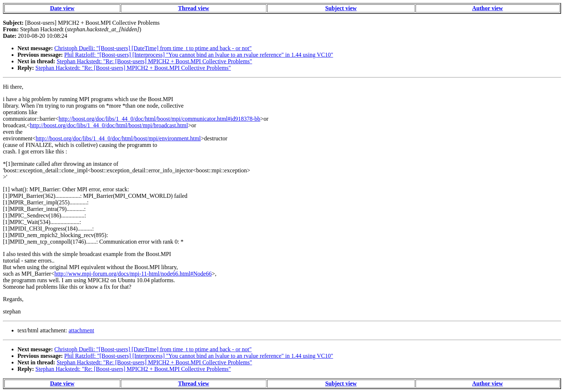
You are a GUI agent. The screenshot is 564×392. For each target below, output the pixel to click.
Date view (62, 8)
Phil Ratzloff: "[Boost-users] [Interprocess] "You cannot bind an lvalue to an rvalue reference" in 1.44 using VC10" (199, 55)
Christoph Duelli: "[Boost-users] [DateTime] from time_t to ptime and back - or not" (153, 48)
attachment (81, 330)
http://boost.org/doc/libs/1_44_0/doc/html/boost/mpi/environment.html (118, 138)
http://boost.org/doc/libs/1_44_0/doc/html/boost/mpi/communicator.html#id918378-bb (159, 119)
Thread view (193, 8)
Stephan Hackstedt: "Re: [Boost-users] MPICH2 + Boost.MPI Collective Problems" (154, 61)
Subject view (341, 8)
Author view (488, 8)
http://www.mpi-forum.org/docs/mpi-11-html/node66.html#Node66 (133, 274)
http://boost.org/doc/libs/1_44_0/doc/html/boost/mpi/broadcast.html (109, 125)
